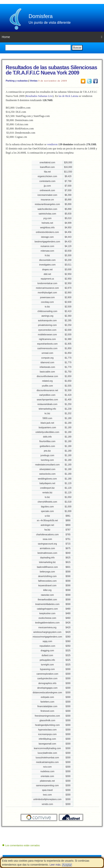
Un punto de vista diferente (50, 23)
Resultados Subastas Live (39, 96)
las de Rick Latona (68, 96)
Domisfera (41, 16)
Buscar (77, 48)
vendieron (52, 144)
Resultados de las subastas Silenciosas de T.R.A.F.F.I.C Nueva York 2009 (51, 70)
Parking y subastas (17, 81)
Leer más (55, 865)
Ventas (34, 81)
